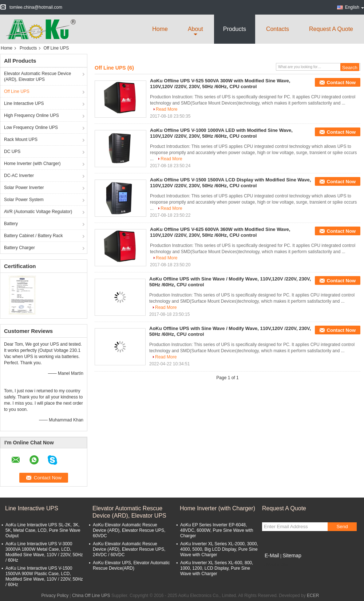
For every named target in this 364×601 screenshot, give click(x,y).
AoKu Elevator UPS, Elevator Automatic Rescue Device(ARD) (131, 565)
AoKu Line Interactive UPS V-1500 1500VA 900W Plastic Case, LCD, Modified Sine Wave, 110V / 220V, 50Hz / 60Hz (44, 576)
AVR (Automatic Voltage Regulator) (38, 212)
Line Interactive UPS (24, 103)
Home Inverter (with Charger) (32, 164)
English (355, 7)
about (195, 29)
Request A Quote (331, 29)
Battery (11, 224)
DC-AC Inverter (19, 176)
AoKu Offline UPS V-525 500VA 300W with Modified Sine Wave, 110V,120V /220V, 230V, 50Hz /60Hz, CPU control (220, 84)
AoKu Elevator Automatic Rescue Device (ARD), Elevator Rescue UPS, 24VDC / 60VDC (129, 549)
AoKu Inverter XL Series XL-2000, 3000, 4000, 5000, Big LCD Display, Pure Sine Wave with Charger (219, 549)
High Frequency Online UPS (31, 115)
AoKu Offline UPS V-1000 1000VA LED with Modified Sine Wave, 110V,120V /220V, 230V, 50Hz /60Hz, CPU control (221, 133)
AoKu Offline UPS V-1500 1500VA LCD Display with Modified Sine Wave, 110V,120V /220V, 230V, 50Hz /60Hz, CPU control (230, 183)
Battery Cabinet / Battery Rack (33, 236)
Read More (167, 109)
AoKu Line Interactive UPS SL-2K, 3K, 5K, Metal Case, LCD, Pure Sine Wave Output (43, 530)
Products (235, 29)
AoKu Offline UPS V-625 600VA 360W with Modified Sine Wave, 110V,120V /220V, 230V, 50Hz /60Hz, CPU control (220, 232)
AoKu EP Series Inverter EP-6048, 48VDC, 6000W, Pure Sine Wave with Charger (217, 530)
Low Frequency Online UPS (31, 127)
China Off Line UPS (91, 596)
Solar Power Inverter (24, 188)
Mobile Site (275, 565)
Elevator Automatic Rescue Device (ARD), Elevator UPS (37, 76)
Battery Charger (19, 248)
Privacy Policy (55, 596)
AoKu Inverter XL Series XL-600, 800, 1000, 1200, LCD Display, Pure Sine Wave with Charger (217, 568)
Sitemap (292, 555)
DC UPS (12, 152)
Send (342, 527)
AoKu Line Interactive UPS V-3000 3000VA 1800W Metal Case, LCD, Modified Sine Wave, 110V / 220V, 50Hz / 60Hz (44, 552)
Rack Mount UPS (21, 140)
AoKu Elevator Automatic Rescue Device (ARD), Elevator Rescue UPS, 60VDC (129, 530)
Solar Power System (24, 200)
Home (160, 29)
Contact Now (341, 83)
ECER (313, 596)
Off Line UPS (17, 91)
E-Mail (272, 555)
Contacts (278, 29)
